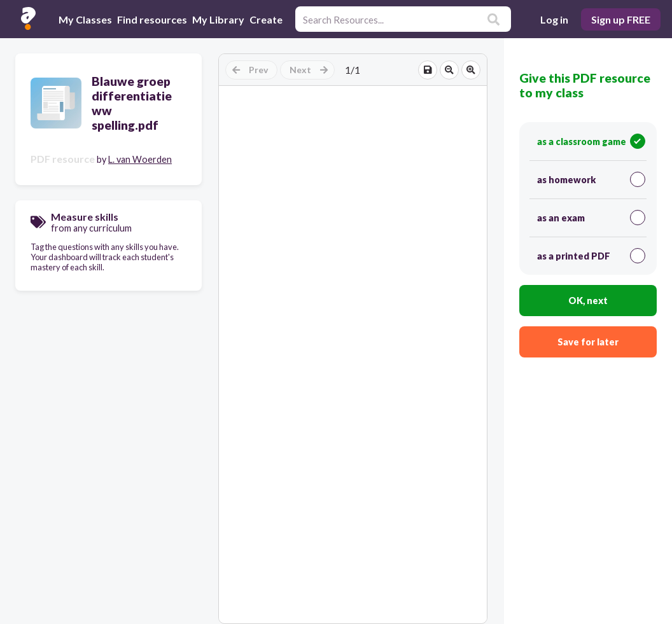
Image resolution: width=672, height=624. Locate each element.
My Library (218, 19)
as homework (591, 179)
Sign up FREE (621, 19)
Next (309, 70)
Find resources (152, 19)
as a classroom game (591, 141)
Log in (554, 19)
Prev (250, 70)
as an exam (591, 218)
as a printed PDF (591, 256)
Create (266, 19)
